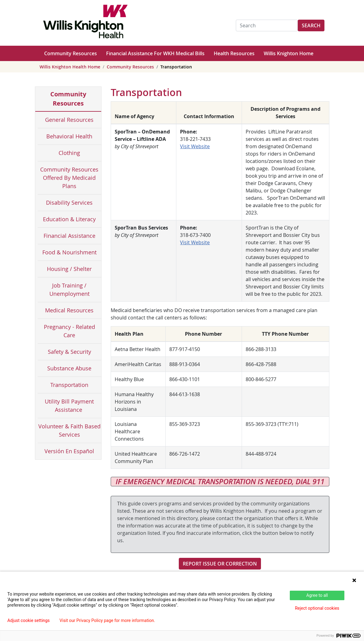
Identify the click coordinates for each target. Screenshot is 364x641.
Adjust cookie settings (29, 620)
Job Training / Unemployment (69, 290)
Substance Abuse (69, 368)
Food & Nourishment (69, 252)
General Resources (69, 120)
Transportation (69, 385)
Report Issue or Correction (220, 564)
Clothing (69, 153)
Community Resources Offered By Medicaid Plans (69, 178)
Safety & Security (69, 352)
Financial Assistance (69, 236)
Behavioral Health (69, 136)
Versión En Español (69, 451)
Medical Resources (69, 310)
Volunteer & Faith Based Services (69, 430)
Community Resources (71, 53)
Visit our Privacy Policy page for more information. (107, 620)
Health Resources (234, 53)
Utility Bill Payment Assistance (69, 405)
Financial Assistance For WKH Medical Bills (155, 53)
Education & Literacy (69, 219)
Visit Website (195, 146)
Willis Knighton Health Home (70, 67)
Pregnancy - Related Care (69, 331)
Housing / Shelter (69, 269)
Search (311, 25)
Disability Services (69, 203)
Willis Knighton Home (289, 53)
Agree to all (317, 595)
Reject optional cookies (317, 608)
